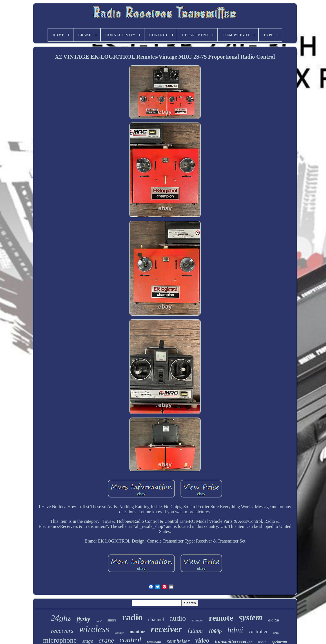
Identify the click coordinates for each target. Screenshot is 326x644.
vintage (119, 633)
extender (197, 620)
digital (273, 620)
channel (156, 619)
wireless (94, 629)
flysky (83, 619)
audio (178, 618)
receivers (62, 631)
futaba (195, 631)
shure (112, 620)
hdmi (235, 630)
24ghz (61, 618)
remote (221, 618)
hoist (99, 621)
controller (258, 631)
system (251, 617)
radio (132, 617)
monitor (137, 632)
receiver (166, 629)
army (276, 633)
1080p (215, 631)
